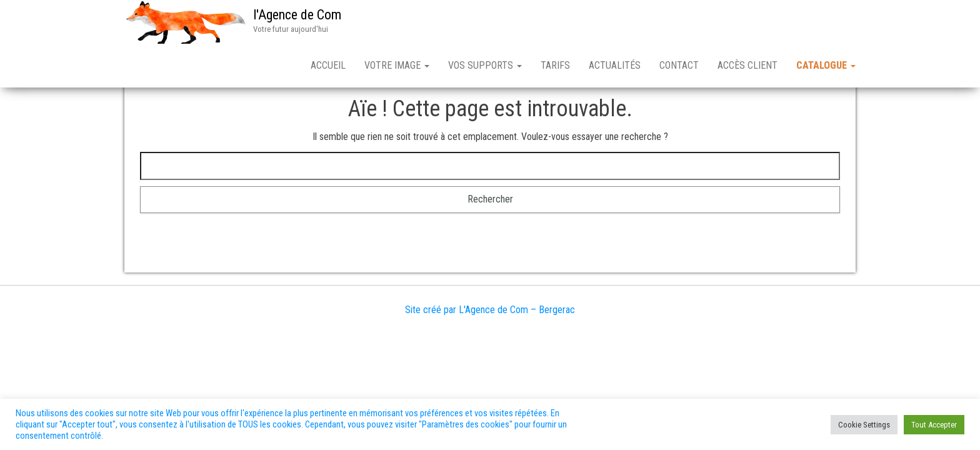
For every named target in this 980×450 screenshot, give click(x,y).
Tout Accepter (934, 425)
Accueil (328, 65)
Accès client (747, 65)
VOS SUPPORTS (485, 65)
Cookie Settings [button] (864, 425)
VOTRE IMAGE (397, 65)
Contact (679, 65)
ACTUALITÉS (615, 65)
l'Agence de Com (297, 15)
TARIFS (555, 65)
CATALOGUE (826, 65)
